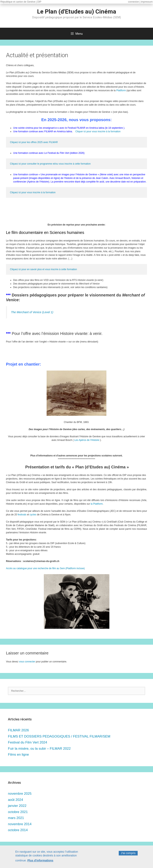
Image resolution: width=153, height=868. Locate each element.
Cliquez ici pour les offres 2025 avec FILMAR (34, 142)
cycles (33, 515)
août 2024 (16, 800)
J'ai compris (128, 853)
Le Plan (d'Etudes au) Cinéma (77, 11)
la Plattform (97, 504)
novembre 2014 (20, 824)
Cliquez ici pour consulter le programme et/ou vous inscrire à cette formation (50, 164)
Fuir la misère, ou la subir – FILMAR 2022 (39, 749)
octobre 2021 (18, 812)
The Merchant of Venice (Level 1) (32, 312)
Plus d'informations (40, 860)
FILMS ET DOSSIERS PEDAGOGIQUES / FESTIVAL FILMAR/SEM (59, 736)
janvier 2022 (17, 806)
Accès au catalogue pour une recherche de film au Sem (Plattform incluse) (45, 568)
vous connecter (27, 662)
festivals (22, 515)
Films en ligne (18, 755)
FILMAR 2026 (18, 730)
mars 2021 (16, 818)
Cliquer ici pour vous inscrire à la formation (98, 131)
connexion (134, 2)
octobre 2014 (18, 830)
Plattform (121, 90)
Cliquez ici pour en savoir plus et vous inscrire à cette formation (43, 269)
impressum (147, 2)
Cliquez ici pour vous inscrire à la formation (33, 192)
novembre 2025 (20, 794)
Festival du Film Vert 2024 (28, 742)
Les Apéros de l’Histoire (87, 440)
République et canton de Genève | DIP (21, 2)
